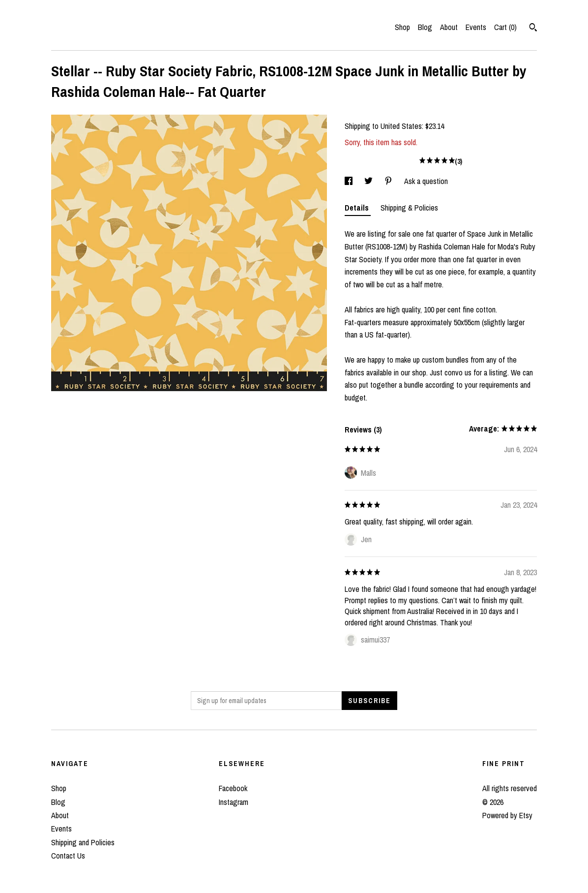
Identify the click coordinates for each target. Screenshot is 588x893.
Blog (425, 27)
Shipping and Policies (83, 842)
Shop (402, 27)
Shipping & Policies (409, 208)
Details (358, 208)
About (449, 27)
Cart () (505, 27)
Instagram (234, 802)
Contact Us (68, 856)
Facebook (233, 788)
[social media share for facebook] (350, 181)
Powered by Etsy (507, 815)
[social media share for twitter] (369, 181)
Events (476, 27)
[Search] (533, 29)
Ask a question (426, 181)
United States (401, 126)
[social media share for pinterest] (389, 181)
